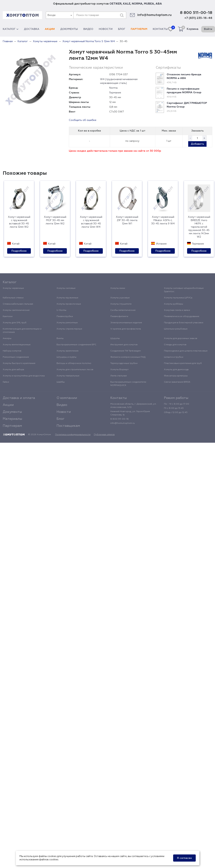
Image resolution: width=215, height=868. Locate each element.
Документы (69, 29)
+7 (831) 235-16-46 (198, 18)
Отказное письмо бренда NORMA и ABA (184, 76)
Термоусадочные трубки (124, 363)
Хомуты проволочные (69, 304)
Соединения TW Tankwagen (126, 351)
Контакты (160, 29)
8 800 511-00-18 (196, 13)
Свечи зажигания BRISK (177, 382)
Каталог (11, 29)
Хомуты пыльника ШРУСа (178, 298)
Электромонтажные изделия (126, 323)
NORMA (137, 4)
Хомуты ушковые (120, 298)
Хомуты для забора (13, 370)
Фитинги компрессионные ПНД (128, 357)
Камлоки (8, 317)
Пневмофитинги (119, 317)
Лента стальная (119, 376)
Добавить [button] (197, 144)
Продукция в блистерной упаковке (184, 323)
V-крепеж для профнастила (126, 329)
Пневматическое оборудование (182, 317)
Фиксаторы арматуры (176, 376)
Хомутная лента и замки (177, 310)
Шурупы (115, 338)
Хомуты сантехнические (16, 310)
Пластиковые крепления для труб (183, 363)
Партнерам (139, 29)
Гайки (6, 382)
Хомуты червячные (13, 288)
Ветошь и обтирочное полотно (74, 363)
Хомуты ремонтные (67, 323)
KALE (127, 4)
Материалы (12, 419)
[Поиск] (122, 15)
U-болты (61, 310)
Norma (113, 88)
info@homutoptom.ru (155, 15)
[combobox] (59, 15)
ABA (159, 4)
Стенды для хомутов (175, 345)
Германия (115, 93)
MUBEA (149, 4)
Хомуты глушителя (121, 304)
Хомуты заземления (67, 351)
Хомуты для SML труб (15, 323)
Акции (50, 29)
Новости (106, 29)
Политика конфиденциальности (73, 435)
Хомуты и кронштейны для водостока (24, 376)
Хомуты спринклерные (69, 329)
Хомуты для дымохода (176, 370)
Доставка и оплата (19, 398)
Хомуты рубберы (174, 304)
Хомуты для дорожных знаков (181, 338)
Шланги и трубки (174, 357)
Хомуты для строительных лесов (75, 370)
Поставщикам (68, 426)
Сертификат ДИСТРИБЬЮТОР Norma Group (187, 105)
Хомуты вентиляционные (17, 345)
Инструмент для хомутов (124, 345)
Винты (60, 338)
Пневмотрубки (65, 317)
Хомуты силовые (66, 288)
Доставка (32, 29)
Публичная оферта (104, 435)
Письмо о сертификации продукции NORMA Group (184, 91)
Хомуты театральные (68, 376)
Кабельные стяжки (13, 298)
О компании (67, 398)
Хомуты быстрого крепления (19, 363)
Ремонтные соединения (16, 357)
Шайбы (61, 382)
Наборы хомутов (12, 351)
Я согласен (184, 858)
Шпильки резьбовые (176, 329)
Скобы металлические (123, 310)
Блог (122, 29)
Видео (88, 29)
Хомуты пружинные (67, 298)
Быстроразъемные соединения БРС (76, 345)
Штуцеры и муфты (66, 357)
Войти (208, 29)
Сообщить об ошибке (83, 120)
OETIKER (115, 4)
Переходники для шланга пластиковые (186, 351)
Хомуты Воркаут (119, 370)
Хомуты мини (118, 288)
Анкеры (7, 338)
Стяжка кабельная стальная (18, 304)
